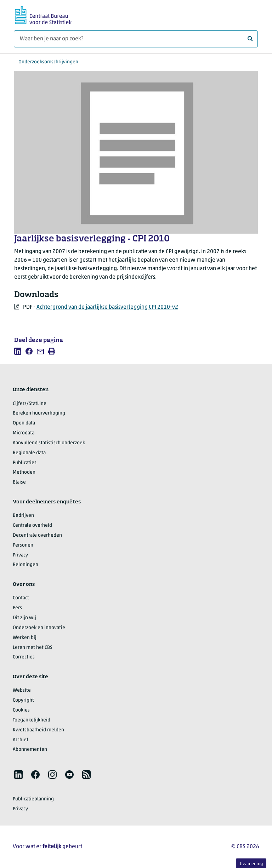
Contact (21, 598)
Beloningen (25, 565)
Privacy (20, 555)
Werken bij (25, 638)
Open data (24, 423)
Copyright (23, 700)
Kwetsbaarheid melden (38, 730)
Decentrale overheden (37, 535)
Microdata (24, 433)
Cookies (21, 710)
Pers (17, 608)
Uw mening (251, 864)
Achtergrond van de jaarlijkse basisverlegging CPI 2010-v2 (107, 307)
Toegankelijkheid (32, 720)
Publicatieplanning (33, 799)
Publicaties (25, 463)
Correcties (24, 657)
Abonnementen (30, 750)
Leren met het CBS (33, 648)
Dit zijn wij (24, 618)
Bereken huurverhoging (39, 413)
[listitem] (18, 351)
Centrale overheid (32, 526)
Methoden (24, 472)
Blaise (19, 482)
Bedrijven (23, 516)
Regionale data (29, 453)
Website (22, 690)
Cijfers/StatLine (30, 404)
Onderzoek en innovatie (39, 628)
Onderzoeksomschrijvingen (48, 62)
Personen (23, 545)
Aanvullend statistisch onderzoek (49, 443)
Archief (21, 740)
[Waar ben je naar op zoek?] (136, 39)
